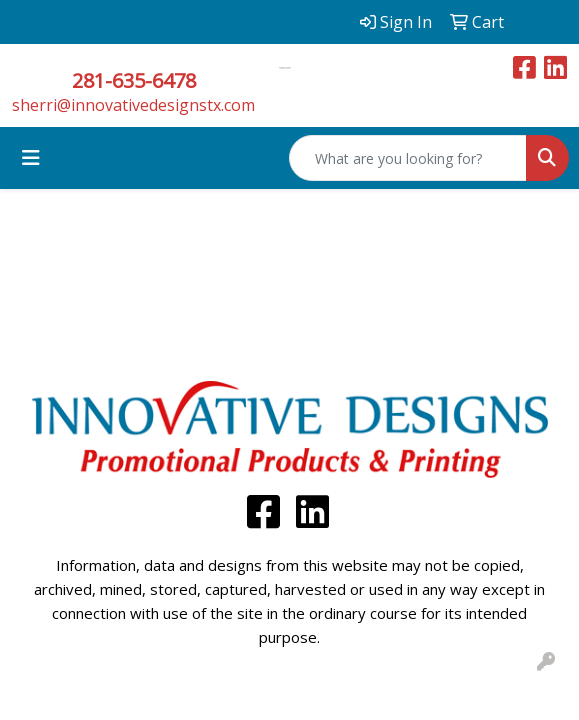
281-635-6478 (134, 80)
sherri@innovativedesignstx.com (133, 105)
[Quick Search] (408, 158)
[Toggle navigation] (31, 158)
